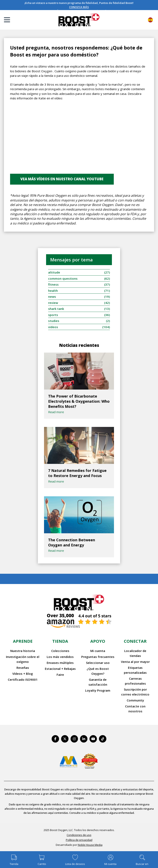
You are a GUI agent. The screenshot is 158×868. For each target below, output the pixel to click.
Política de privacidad (79, 840)
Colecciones (60, 651)
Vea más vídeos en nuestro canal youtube (62, 179)
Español (150, 20)
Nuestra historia (23, 651)
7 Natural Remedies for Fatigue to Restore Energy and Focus (77, 473)
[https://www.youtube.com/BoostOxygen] (93, 739)
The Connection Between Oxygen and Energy (72, 542)
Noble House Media (90, 845)
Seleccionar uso (98, 663)
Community (135, 700)
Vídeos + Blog (23, 674)
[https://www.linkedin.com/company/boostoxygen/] (84, 739)
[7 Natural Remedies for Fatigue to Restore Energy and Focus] (79, 445)
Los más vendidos (60, 657)
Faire (60, 675)
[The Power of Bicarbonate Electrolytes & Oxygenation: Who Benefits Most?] (79, 371)
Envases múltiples (60, 663)
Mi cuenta (98, 651)
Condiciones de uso (79, 835)
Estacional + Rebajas (60, 669)
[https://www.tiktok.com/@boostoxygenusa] (103, 739)
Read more (56, 412)
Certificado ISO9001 (23, 679)
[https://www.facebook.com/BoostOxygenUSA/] (55, 739)
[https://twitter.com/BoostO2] (65, 739)
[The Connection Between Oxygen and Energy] (79, 515)
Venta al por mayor (135, 662)
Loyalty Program (98, 690)
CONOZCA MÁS (79, 7)
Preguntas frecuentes (98, 657)
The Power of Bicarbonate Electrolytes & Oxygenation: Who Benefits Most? (79, 401)
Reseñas (23, 668)
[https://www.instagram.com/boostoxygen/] (74, 739)
